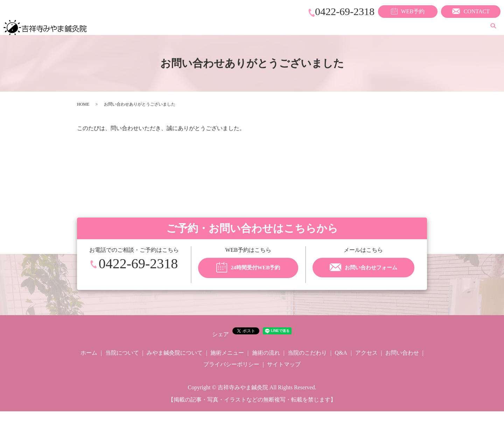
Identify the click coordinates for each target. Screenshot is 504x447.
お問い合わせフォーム (363, 268)
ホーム (164, 26)
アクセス (465, 26)
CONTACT (471, 11)
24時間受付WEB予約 (248, 268)
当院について (201, 26)
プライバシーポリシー (231, 364)
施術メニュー (313, 26)
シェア (220, 334)
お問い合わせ (402, 353)
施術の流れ (355, 26)
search (493, 27)
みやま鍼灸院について (257, 26)
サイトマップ (284, 364)
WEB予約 (408, 11)
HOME (83, 104)
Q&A (437, 26)
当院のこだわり (399, 26)
